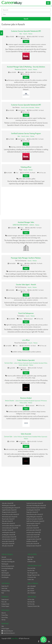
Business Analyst (26, 398)
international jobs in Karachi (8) (9, 539)
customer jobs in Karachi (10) (33, 535)
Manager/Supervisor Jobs (34, 575)
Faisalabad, (36, 363)
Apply (26, 41)
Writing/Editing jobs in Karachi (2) (34, 517)
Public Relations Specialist (26, 360)
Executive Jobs (31, 570)
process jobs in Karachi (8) (8, 541)
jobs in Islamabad (32, 586)
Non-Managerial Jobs (32, 573)
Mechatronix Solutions (21, 69)
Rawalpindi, (32, 401)
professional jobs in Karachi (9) (9, 537)
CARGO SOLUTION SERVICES (20, 225)
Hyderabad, (25, 365)
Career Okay (15, 638)
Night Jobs (30, 559)
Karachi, (25, 34)
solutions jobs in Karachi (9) (33, 537)
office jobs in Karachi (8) (8, 546)
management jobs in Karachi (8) (34, 539)
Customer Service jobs (7, 559)
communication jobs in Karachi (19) (10, 528)
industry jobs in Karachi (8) (8, 544)
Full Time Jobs (31, 600)
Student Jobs (31, 579)
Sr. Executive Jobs (32, 577)
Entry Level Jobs (31, 568)
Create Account (5, 600)
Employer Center (5, 604)
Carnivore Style (9, 363)
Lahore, (27, 107)
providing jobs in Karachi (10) (9, 535)
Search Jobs (4, 588)
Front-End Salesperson (26, 313)
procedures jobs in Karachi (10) (33, 532)
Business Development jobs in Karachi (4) (36, 508)
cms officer (26, 340)
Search (26, 19)
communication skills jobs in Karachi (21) (11, 526)
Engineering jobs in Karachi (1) (33, 523)
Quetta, (21, 365)
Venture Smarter (9, 401)
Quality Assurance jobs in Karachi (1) (35, 519)
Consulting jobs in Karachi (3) (33, 510)
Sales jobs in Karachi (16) (8, 503)
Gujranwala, (26, 363)
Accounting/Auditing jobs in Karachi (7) (11, 508)
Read (3, 593)
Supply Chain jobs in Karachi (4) (9, 510)
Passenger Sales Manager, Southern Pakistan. (26, 258)
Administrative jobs (6, 575)
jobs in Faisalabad (31, 593)
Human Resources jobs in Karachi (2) (10, 514)
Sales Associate (26, 434)
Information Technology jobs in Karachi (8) (36, 505)
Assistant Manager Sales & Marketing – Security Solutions (26, 67)
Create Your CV (5, 586)
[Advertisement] (26, 203)
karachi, (30, 287)
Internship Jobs (31, 602)
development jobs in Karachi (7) (34, 546)
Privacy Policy (5, 615)
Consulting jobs (5, 577)
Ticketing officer (26, 167)
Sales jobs (4, 557)
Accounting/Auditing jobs (7, 568)
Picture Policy (5, 617)
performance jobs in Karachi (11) (34, 530)
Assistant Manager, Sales (26, 222)
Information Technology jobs (8, 562)
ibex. (21, 34)
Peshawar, (21, 363)
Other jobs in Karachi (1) (7, 521)
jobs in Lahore (31, 588)
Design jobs (4, 571)
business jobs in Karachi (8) (33, 544)
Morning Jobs (31, 557)
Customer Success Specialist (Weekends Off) (26, 31)
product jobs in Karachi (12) (33, 528)
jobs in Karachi (31, 591)
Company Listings (6, 591)
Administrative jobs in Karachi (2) (10, 517)
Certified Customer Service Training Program (26, 133)
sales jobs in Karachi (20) (32, 526)
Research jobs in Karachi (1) (8, 519)
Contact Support (5, 606)
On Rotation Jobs (31, 562)
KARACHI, (32, 225)
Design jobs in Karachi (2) (32, 512)
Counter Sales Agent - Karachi (26, 284)
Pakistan (30, 34)
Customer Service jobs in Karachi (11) (35, 503)
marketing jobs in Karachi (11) (9, 532)
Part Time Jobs (31, 604)
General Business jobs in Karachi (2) (35, 514)
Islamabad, (32, 107)
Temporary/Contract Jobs (34, 606)
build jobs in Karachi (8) (32, 541)
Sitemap (3, 620)
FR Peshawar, (44, 401)
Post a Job (4, 602)
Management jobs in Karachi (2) (9, 512)
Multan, (46, 363)
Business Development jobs (8, 566)
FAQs (3, 626)
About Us (4, 613)
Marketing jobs (5, 564)
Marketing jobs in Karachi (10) (9, 505)
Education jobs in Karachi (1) (8, 523)
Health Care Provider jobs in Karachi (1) (35, 521)
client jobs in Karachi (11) (7, 530)
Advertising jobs (5, 573)
